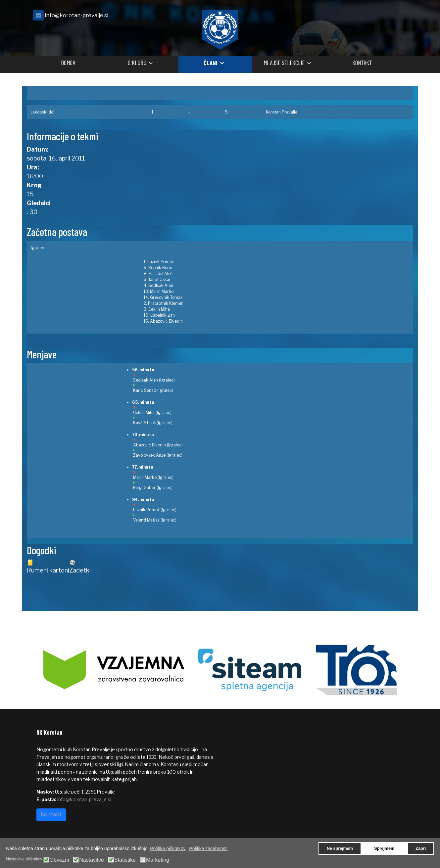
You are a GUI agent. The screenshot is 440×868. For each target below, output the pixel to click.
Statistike (125, 860)
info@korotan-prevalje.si (76, 15)
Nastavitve (92, 860)
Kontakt (362, 63)
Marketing (158, 860)
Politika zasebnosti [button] (208, 848)
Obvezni (59, 860)
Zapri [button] (421, 848)
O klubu (137, 63)
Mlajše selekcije (284, 63)
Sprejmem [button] (384, 848)
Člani (211, 63)
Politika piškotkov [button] (168, 848)
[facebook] (396, 17)
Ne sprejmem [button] (340, 848)
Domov (68, 63)
